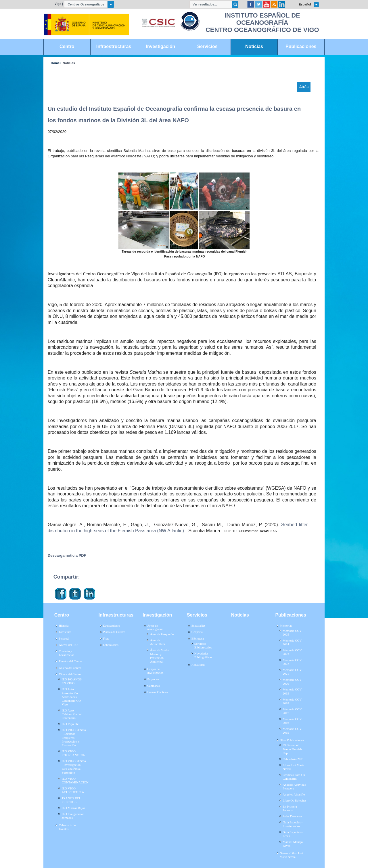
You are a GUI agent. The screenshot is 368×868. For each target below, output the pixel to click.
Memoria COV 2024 (292, 642)
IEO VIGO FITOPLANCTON (74, 753)
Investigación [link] (160, 46)
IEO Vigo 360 (71, 724)
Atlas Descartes (293, 816)
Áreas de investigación (155, 627)
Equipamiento (111, 626)
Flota (106, 639)
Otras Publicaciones (292, 740)
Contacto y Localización (67, 653)
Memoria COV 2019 (292, 691)
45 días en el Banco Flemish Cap (292, 749)
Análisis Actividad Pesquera (294, 786)
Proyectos (153, 679)
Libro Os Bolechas (294, 800)
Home (55, 63)
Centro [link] (67, 46)
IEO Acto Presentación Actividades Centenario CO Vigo (71, 697)
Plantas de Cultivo (114, 632)
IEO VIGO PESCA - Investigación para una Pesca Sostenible (74, 767)
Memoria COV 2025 (292, 633)
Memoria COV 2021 (292, 672)
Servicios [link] (207, 46)
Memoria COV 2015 (292, 731)
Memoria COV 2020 (292, 681)
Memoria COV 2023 (292, 652)
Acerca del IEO (68, 645)
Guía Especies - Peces (293, 834)
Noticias (69, 63)
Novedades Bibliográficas (203, 655)
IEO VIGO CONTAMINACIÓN (75, 780)
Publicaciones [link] (301, 46)
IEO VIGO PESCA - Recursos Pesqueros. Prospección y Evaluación (74, 738)
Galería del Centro (70, 668)
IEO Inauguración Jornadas (73, 816)
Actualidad (198, 665)
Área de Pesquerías (162, 634)
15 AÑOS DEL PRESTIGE (71, 800)
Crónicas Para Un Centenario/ (294, 777)
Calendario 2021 (293, 759)
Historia (64, 626)
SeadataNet (198, 626)
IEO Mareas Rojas (73, 808)
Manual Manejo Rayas (293, 844)
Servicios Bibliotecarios (203, 645)
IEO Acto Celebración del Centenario (72, 714)
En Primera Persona (290, 808)
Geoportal (198, 632)
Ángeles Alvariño (294, 794)
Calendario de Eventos (67, 827)
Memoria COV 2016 (292, 721)
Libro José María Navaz (293, 767)
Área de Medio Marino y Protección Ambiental (160, 656)
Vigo (58, 4)
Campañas (154, 686)
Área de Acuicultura (158, 642)
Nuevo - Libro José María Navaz (291, 855)
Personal (64, 639)
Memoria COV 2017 (292, 711)
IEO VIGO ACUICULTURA (73, 790)
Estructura (65, 632)
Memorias (286, 626)
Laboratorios (111, 645)
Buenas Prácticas (157, 692)
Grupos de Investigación (155, 671)
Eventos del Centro (70, 661)
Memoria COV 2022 (292, 662)
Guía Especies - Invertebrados (293, 824)
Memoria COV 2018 (292, 701)
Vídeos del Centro (70, 674)
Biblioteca (198, 639)
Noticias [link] (254, 46)
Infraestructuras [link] (114, 46)
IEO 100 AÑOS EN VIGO (72, 681)
